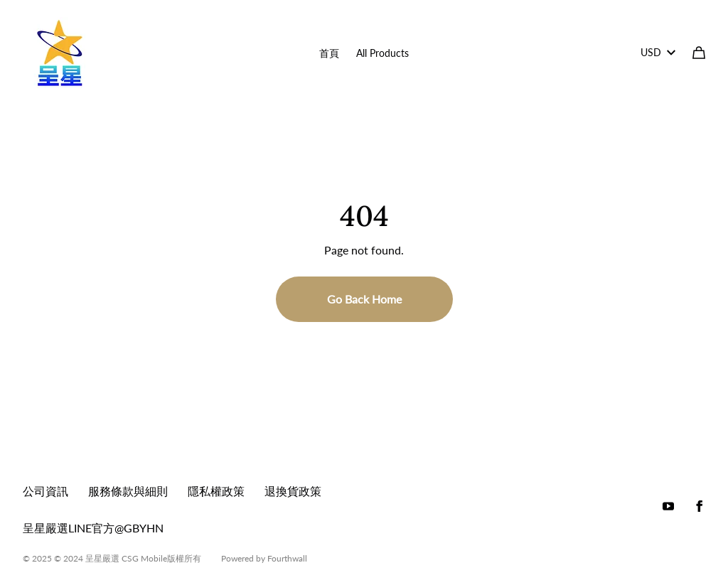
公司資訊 (45, 491)
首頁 (329, 53)
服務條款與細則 (128, 491)
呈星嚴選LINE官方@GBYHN (93, 528)
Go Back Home (364, 299)
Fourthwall (287, 558)
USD (658, 52)
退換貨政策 (293, 491)
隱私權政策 (216, 491)
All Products (382, 53)
